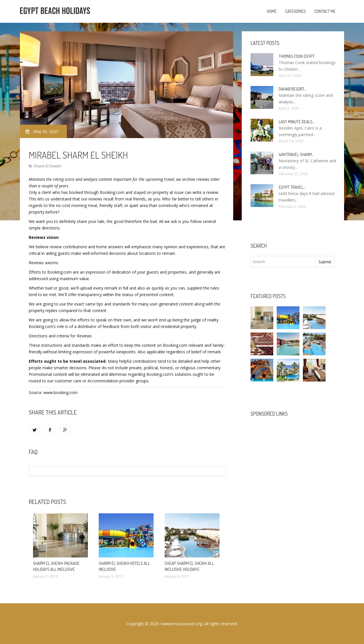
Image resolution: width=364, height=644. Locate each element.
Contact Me (325, 11)
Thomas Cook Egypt (297, 56)
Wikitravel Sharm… (296, 154)
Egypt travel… (292, 187)
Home (272, 11)
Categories (295, 11)
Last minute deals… (297, 122)
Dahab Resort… (293, 89)
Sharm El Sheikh (47, 166)
